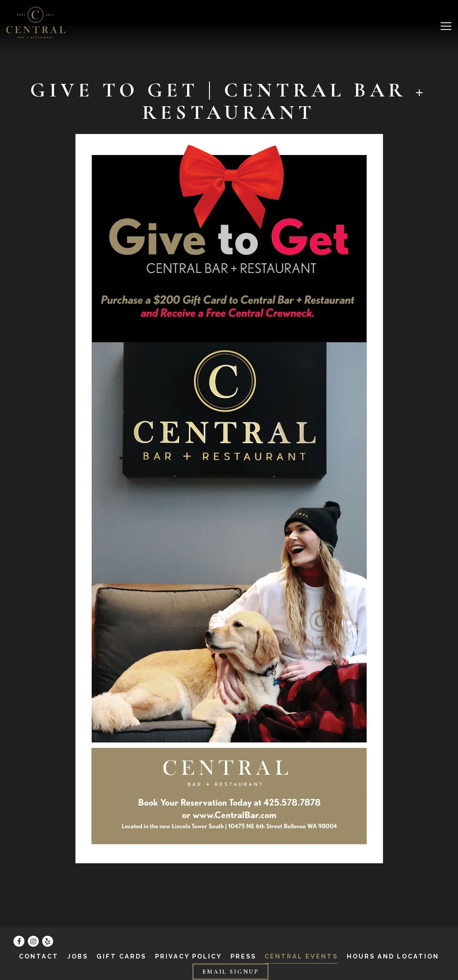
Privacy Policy (189, 956)
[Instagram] (33, 941)
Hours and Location (393, 956)
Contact (39, 956)
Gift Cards (121, 956)
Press (243, 956)
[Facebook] (19, 941)
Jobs (78, 956)
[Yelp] (48, 941)
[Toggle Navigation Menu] (446, 26)
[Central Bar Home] (36, 22)
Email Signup (231, 972)
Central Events (301, 956)
